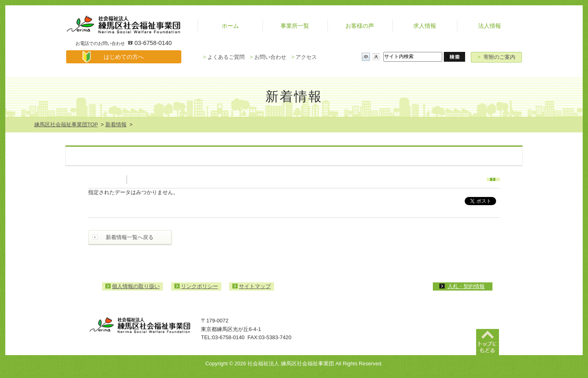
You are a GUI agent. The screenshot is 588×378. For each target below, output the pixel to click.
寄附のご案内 (496, 57)
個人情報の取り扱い (136, 286)
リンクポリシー (199, 286)
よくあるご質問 (224, 57)
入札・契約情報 (466, 286)
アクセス (304, 57)
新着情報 (116, 124)
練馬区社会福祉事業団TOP (66, 124)
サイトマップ (255, 286)
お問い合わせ (268, 57)
